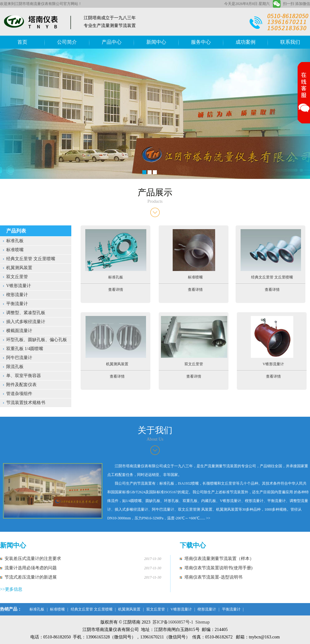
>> (208, 518)
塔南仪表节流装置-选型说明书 (213, 577)
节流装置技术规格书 (26, 403)
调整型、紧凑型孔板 (26, 313)
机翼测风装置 (19, 268)
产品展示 (155, 192)
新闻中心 (156, 42)
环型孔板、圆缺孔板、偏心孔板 (37, 340)
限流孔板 (15, 367)
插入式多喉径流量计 (26, 322)
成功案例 (246, 42)
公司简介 (67, 42)
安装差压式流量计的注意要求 (33, 559)
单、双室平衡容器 (24, 376)
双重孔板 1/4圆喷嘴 (25, 349)
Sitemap (202, 622)
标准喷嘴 (15, 250)
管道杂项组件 (19, 394)
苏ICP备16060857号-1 (173, 622)
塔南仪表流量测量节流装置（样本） (219, 559)
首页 (22, 42)
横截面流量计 (19, 331)
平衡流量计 (17, 304)
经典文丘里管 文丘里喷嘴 (31, 259)
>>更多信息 (11, 589)
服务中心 (201, 42)
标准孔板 (15, 241)
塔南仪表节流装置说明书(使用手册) (218, 568)
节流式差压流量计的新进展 (31, 577)
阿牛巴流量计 (19, 358)
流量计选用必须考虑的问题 (31, 568)
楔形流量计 (17, 295)
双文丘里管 (17, 277)
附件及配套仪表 (21, 385)
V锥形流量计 (19, 286)
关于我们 (155, 430)
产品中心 (112, 42)
